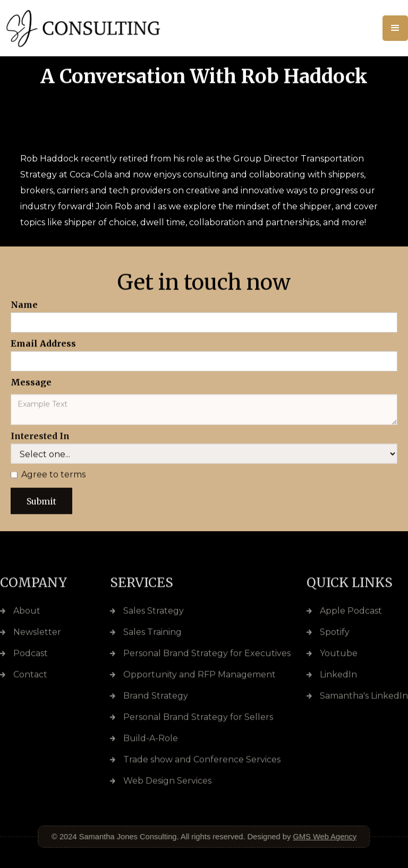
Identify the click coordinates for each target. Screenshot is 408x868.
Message (31, 382)
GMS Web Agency (322, 836)
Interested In (40, 441)
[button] (395, 28)
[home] (100, 28)
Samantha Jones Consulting (129, 836)
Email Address (43, 343)
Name (24, 304)
